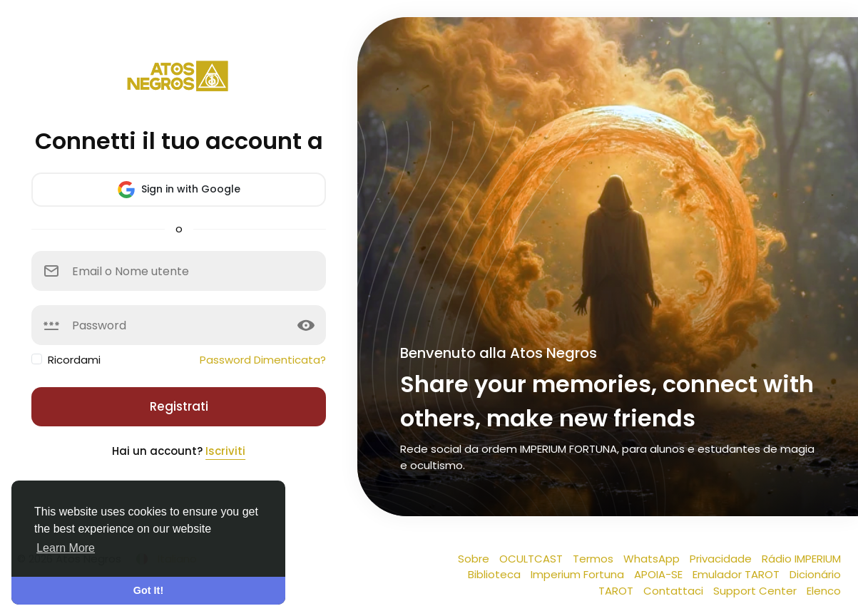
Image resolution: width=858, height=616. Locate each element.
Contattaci (675, 591)
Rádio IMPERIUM (801, 559)
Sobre (475, 559)
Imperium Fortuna (579, 574)
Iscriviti (225, 451)
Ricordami (74, 360)
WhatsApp (653, 559)
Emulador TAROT (737, 574)
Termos (594, 559)
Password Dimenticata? (263, 360)
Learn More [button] (66, 548)
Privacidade (722, 559)
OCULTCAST (532, 559)
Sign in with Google (179, 190)
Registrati (179, 406)
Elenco (824, 591)
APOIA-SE (660, 574)
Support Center (756, 591)
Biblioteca (496, 574)
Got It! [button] (148, 590)
